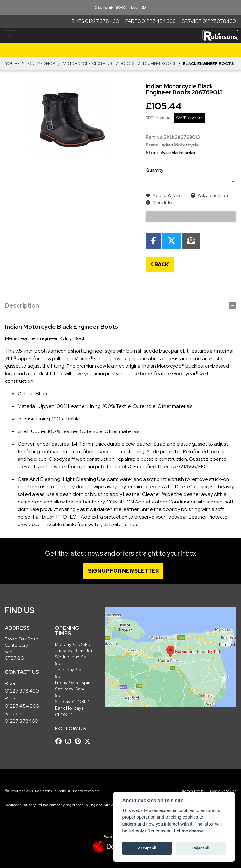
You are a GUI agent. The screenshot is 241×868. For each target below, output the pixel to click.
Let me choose (189, 831)
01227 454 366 (22, 706)
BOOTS (127, 64)
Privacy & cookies (222, 791)
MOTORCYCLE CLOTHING (88, 64)
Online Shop (41, 64)
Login (139, 8)
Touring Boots (159, 64)
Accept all (147, 848)
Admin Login (193, 791)
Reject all (201, 848)
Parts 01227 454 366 (150, 21)
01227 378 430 (22, 691)
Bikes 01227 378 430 (95, 21)
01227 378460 (21, 721)
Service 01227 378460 (209, 21)
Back (160, 264)
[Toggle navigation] (9, 36)
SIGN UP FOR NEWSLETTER (124, 571)
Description (22, 305)
